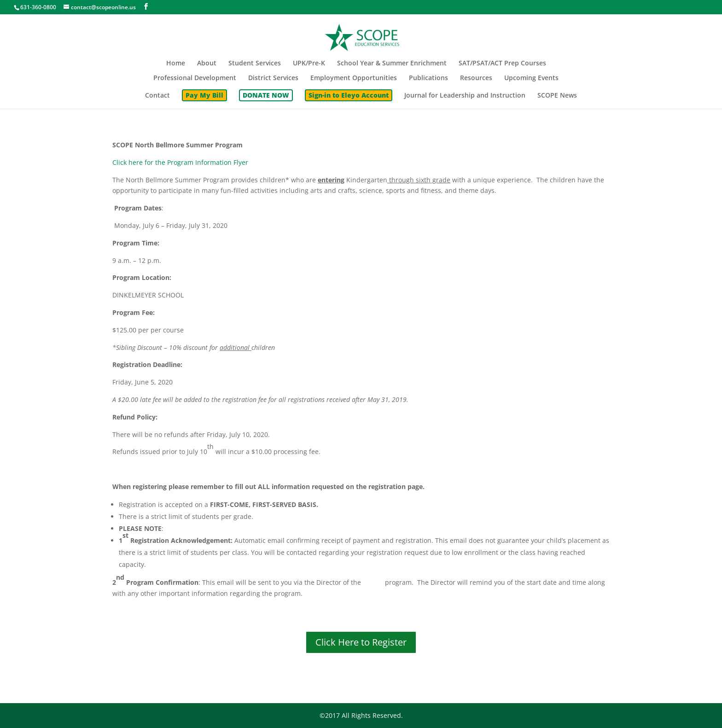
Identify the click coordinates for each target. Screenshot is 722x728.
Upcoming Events (531, 78)
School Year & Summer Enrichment (392, 64)
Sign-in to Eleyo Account (349, 95)
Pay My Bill (204, 95)
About (207, 64)
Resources (476, 78)
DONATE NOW (266, 95)
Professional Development (195, 78)
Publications (428, 78)
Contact (157, 96)
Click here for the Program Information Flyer (180, 162)
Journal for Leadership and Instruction (465, 96)
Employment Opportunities (354, 78)
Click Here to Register (361, 642)
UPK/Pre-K (309, 64)
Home (176, 64)
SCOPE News (557, 96)
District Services (273, 78)
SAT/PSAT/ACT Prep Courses (502, 64)
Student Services (255, 64)
